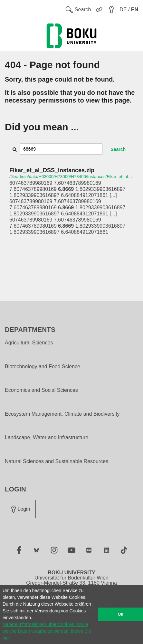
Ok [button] (121, 614)
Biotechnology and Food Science (43, 367)
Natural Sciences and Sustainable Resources (57, 461)
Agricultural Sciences (29, 343)
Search (118, 149)
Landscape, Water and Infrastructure (47, 438)
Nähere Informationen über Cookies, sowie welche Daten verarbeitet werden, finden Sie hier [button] (47, 631)
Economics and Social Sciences (41, 390)
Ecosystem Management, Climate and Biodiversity (62, 414)
